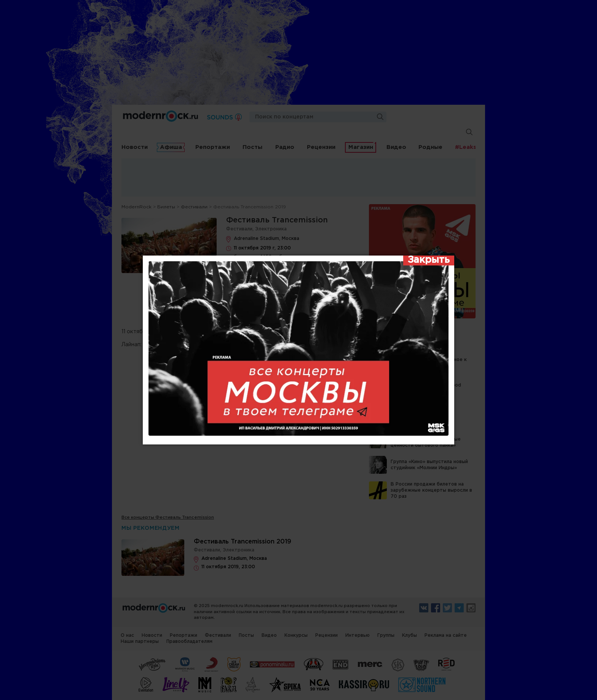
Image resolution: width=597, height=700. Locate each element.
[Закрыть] (429, 261)
